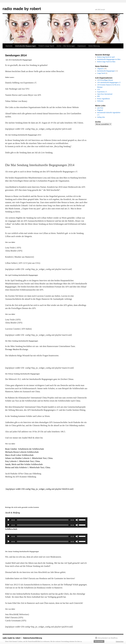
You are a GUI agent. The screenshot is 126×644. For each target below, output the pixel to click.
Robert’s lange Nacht (46, 46)
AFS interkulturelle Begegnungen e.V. (109, 82)
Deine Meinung (94, 46)
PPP (98, 96)
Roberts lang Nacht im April (106, 57)
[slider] (43, 520)
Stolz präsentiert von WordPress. (108, 638)
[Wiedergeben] (8, 520)
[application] (46, 520)
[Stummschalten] (77, 520)
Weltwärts (100, 101)
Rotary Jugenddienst (103, 99)
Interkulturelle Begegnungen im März (109, 59)
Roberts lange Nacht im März (106, 62)
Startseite (9, 46)
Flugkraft (100, 110)
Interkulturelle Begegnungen (26, 46)
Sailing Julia (101, 117)
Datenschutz (120, 641)
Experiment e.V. (102, 92)
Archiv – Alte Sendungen (66, 46)
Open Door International (105, 94)
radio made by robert (22, 9)
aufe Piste (100, 108)
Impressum (82, 46)
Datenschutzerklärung (33, 638)
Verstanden (99, 641)
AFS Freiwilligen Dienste (105, 80)
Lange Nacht (101, 73)
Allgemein (100, 69)
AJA (99, 89)
